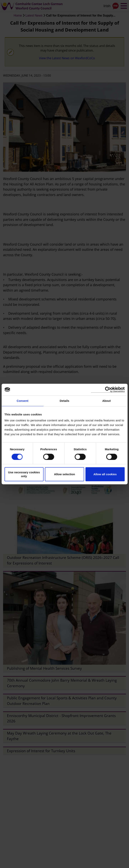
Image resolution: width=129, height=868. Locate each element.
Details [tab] (65, 401)
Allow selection (64, 474)
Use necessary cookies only (24, 474)
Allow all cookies (105, 474)
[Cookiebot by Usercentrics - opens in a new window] (108, 390)
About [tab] (107, 401)
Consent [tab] (23, 401)
